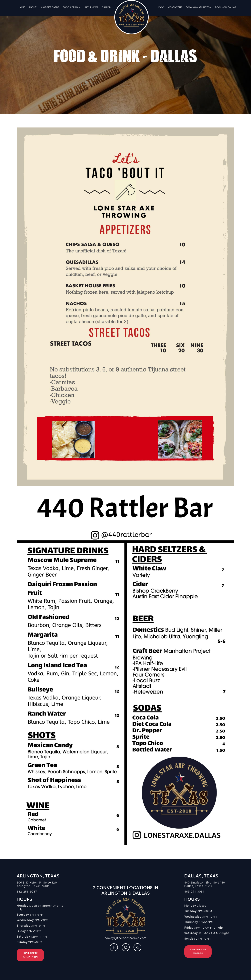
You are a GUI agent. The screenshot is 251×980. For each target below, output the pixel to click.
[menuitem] (22, 7)
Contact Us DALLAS (198, 951)
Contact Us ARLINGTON (30, 955)
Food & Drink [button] (71, 7)
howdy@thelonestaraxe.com (126, 938)
